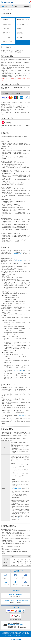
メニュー (5, 6)
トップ (2, 10)
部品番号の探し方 (7, 24)
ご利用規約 (18, 634)
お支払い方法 (6, 29)
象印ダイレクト (23, 635)
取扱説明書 (27, 6)
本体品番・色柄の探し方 (23, 20)
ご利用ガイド (16, 6)
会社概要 (25, 632)
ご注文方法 (5, 20)
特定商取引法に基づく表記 (8, 634)
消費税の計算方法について (9, 42)
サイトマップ (25, 634)
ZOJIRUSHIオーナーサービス (11, 635)
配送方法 (19, 29)
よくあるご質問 (6, 37)
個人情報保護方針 (7, 632)
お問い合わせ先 (17, 254)
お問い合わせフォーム (20, 260)
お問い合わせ (20, 37)
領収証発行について (22, 33)
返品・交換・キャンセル (9, 33)
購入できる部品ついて (22, 24)
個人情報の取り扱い (17, 632)
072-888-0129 (13, 375)
